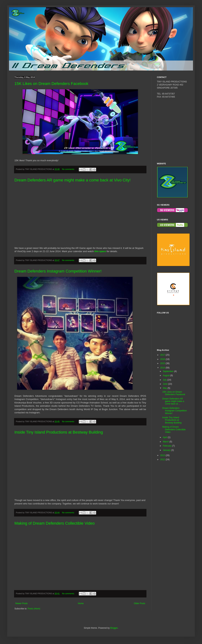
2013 (163, 455)
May (165, 388)
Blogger (114, 628)
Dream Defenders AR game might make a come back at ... (173, 401)
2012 (163, 460)
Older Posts (140, 603)
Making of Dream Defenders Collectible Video (55, 523)
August (167, 375)
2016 (163, 359)
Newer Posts (21, 603)
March (166, 442)
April (165, 437)
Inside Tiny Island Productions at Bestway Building (59, 432)
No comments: (69, 169)
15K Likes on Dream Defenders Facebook (51, 84)
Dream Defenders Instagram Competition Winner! (58, 271)
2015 (163, 363)
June (165, 384)
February (167, 446)
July (165, 380)
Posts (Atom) (34, 609)
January (167, 450)
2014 (163, 368)
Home (81, 603)
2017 (163, 355)
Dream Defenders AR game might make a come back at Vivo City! (73, 180)
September (168, 371)
